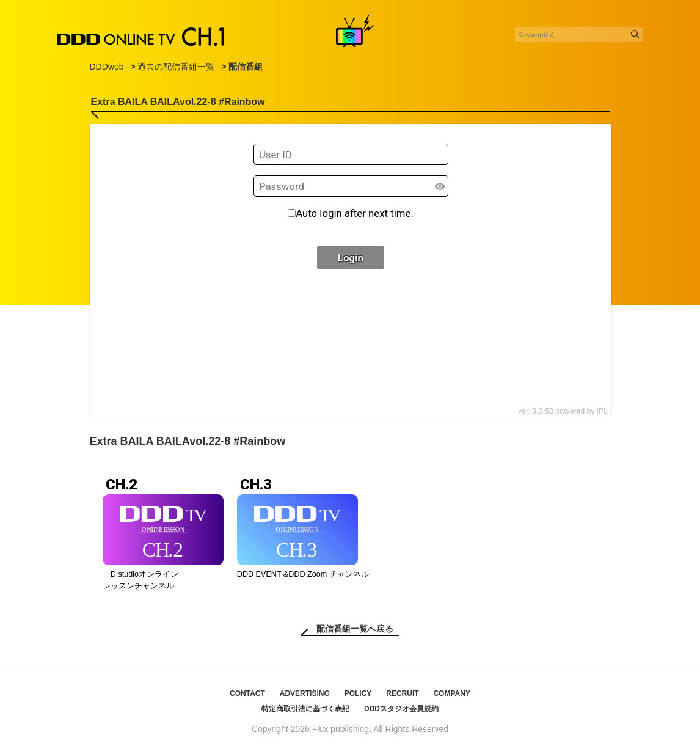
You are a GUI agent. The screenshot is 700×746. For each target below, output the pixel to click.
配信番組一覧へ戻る (355, 629)
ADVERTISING (305, 693)
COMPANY (451, 693)
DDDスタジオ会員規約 (401, 709)
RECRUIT (402, 693)
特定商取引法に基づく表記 (305, 709)
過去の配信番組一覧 (176, 67)
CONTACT (247, 693)
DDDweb (107, 67)
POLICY (358, 693)
